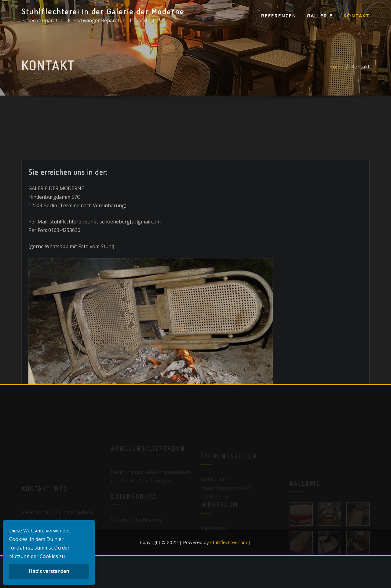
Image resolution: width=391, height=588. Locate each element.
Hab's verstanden (49, 571)
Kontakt (356, 16)
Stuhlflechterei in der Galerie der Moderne (103, 11)
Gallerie (320, 16)
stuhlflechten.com (229, 542)
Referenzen (278, 16)
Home (336, 69)
